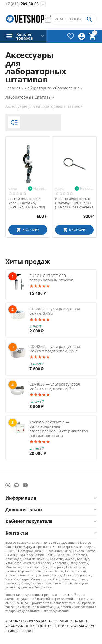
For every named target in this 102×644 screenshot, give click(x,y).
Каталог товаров (25, 36)
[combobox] (73, 19)
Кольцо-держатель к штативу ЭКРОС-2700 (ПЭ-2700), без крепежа (74, 203)
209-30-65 (22, 4)
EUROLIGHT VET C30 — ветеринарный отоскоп (51, 278)
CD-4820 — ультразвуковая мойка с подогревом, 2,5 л (55, 349)
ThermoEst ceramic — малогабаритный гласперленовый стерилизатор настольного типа (59, 429)
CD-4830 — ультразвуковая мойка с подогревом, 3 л (55, 386)
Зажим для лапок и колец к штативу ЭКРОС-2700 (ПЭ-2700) (27, 203)
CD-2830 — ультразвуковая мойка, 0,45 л (55, 311)
